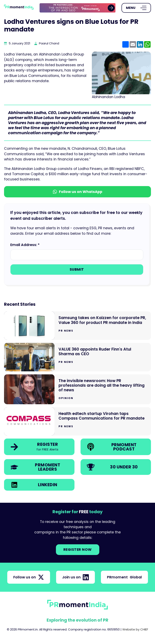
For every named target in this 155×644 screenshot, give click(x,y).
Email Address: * (25, 245)
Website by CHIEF (135, 629)
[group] (78, 8)
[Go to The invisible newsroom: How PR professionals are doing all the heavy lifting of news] (77, 389)
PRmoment (124, 577)
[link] (78, 8)
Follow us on (29, 577)
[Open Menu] (136, 8)
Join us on (75, 577)
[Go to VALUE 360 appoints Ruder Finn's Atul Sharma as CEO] (77, 357)
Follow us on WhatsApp (78, 192)
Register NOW (78, 550)
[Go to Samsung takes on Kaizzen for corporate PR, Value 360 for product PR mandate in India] (77, 326)
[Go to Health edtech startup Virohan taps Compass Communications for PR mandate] (77, 421)
